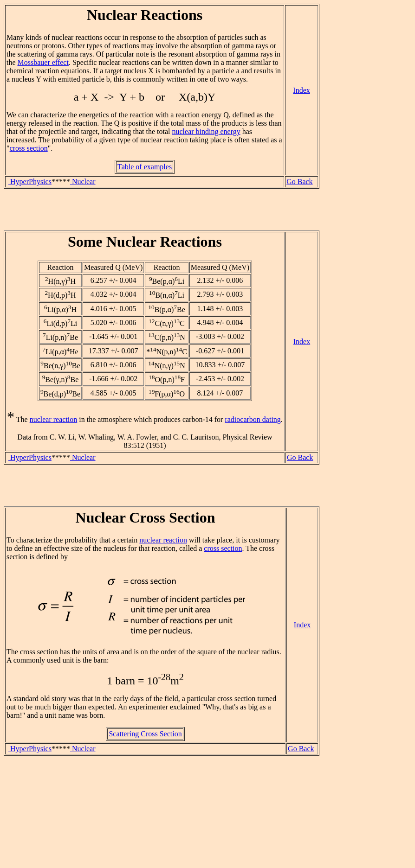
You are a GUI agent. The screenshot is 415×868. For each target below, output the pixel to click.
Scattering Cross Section (145, 734)
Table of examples (145, 167)
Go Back (299, 182)
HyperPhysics (30, 182)
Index (301, 90)
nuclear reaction (54, 419)
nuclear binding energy (206, 131)
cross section (29, 148)
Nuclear (83, 182)
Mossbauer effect (43, 62)
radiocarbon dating (253, 419)
